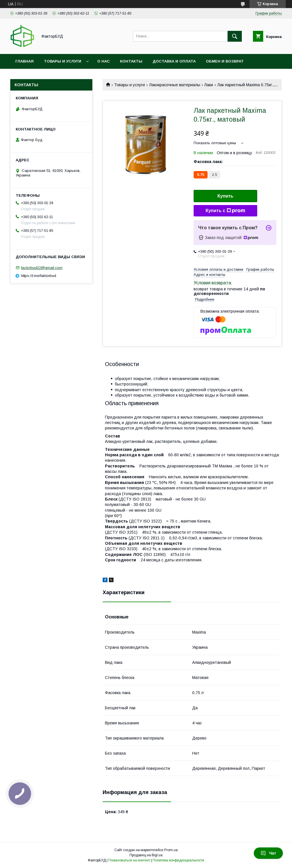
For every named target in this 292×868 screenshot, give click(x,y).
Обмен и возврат (225, 61)
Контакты (131, 61)
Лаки (209, 85)
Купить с (225, 211)
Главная (25, 61)
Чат (268, 853)
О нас (104, 61)
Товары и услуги (63, 61)
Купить (226, 196)
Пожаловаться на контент (129, 860)
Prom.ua (171, 850)
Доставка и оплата (174, 61)
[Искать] (235, 36)
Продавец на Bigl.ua (146, 855)
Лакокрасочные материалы (175, 85)
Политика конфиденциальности (178, 860)
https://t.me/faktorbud (39, 276)
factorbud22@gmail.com (42, 268)
